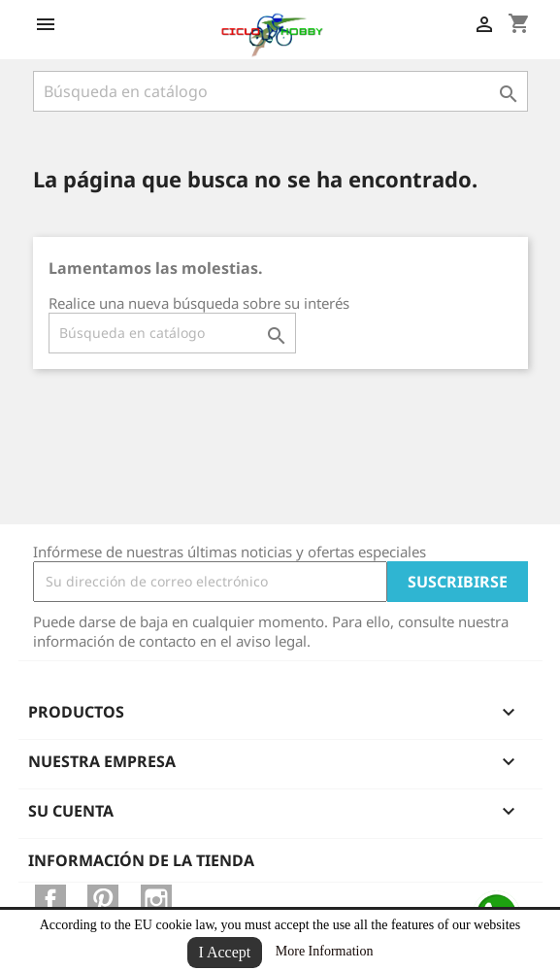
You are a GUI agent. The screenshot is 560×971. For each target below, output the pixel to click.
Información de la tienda (141, 860)
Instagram (156, 900)
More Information (325, 951)
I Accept (225, 952)
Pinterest (103, 900)
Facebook (50, 900)
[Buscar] (280, 91)
